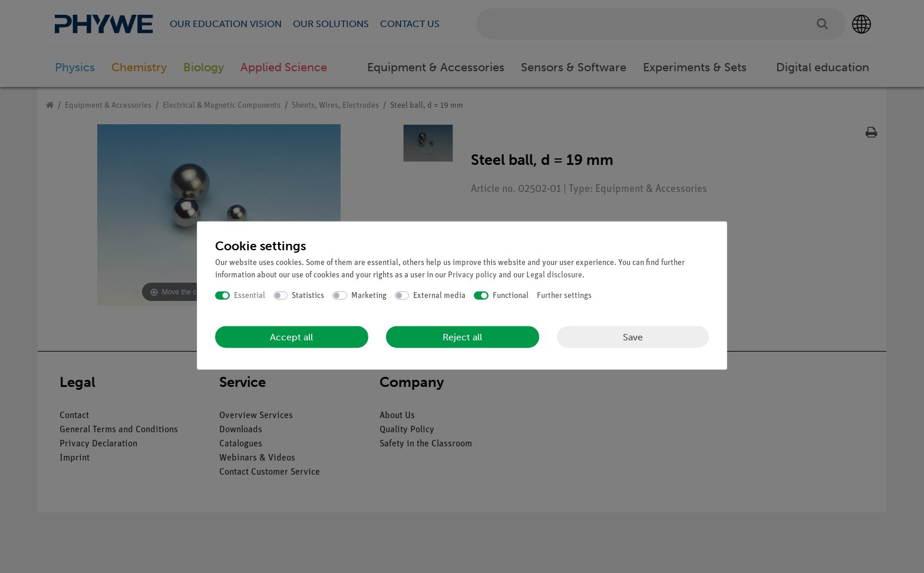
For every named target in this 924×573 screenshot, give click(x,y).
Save (633, 337)
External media (439, 295)
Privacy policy (472, 275)
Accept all (291, 337)
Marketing (369, 295)
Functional (511, 295)
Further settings (564, 295)
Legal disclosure (554, 275)
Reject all (462, 337)
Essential (250, 295)
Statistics (308, 295)
